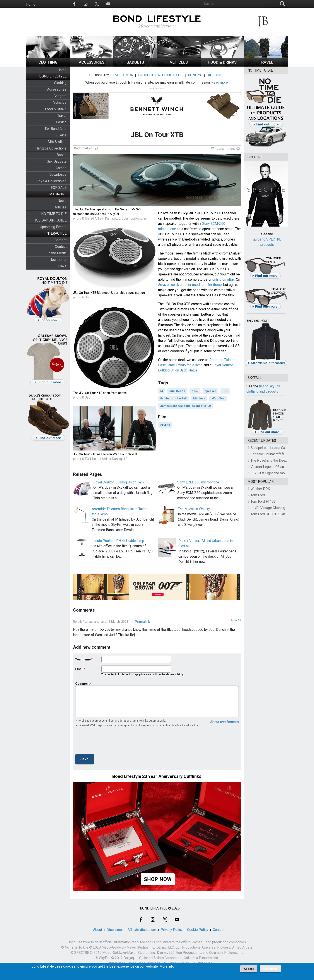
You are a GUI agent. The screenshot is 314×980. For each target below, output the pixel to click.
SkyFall (165, 425)
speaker (210, 391)
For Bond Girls (56, 129)
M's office (218, 398)
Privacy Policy (172, 930)
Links (62, 266)
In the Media (57, 253)
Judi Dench (177, 391)
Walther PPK (260, 489)
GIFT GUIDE (216, 75)
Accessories (57, 89)
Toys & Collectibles (52, 181)
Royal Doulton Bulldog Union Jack (119, 482)
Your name (83, 659)
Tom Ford (258, 495)
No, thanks (270, 969)
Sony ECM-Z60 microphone (198, 482)
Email (79, 669)
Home (31, 4)
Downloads (58, 175)
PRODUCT (146, 75)
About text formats (224, 722)
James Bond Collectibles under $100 (185, 406)
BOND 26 (195, 75)
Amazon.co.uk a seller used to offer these (190, 285)
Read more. (220, 82)
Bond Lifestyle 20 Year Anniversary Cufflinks (157, 776)
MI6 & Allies (57, 142)
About (98, 930)
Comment (82, 684)
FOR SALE (59, 188)
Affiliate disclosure (142, 930)
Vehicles (60, 102)
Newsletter (58, 260)
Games (61, 168)
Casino (61, 122)
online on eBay (223, 279)
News (62, 201)
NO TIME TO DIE (54, 214)
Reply (238, 620)
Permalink (142, 622)
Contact (61, 247)
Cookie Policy (198, 930)
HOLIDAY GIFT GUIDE (50, 220)
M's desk (199, 398)
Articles (61, 207)
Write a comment (223, 149)
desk (195, 391)
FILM (114, 75)
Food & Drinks (56, 109)
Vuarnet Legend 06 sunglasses (274, 467)
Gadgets (60, 96)
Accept (249, 969)
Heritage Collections (51, 148)
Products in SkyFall (173, 398)
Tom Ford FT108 (263, 501)
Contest (61, 240)
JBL (225, 391)
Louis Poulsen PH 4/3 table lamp (119, 541)
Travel (62, 116)
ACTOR (128, 75)
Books (62, 155)
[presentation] (108, 742)
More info (167, 966)
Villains (61, 135)
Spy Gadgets (57, 161)
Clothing (60, 83)
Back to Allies (83, 148)
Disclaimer (115, 930)
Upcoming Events (53, 227)
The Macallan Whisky (194, 509)
